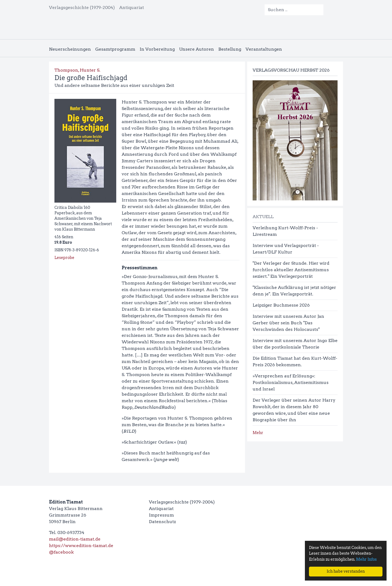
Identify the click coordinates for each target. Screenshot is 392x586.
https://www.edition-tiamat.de (81, 546)
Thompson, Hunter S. (77, 70)
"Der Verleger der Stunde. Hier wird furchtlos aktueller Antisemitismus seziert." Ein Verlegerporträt (291, 270)
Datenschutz (162, 522)
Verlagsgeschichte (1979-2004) (82, 7)
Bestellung (230, 49)
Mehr (258, 433)
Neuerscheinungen (70, 49)
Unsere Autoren (197, 49)
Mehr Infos (366, 559)
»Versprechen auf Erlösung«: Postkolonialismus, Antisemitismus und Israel (291, 382)
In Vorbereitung (157, 49)
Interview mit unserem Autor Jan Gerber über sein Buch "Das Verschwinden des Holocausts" (288, 323)
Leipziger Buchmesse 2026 (281, 305)
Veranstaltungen (264, 49)
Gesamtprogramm (115, 49)
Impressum (161, 515)
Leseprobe (64, 258)
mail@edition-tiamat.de (75, 539)
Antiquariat (132, 7)
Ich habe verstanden (346, 571)
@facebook (61, 552)
